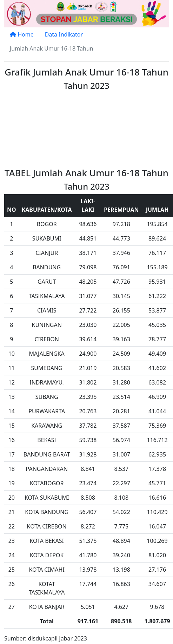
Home (22, 34)
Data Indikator (64, 34)
